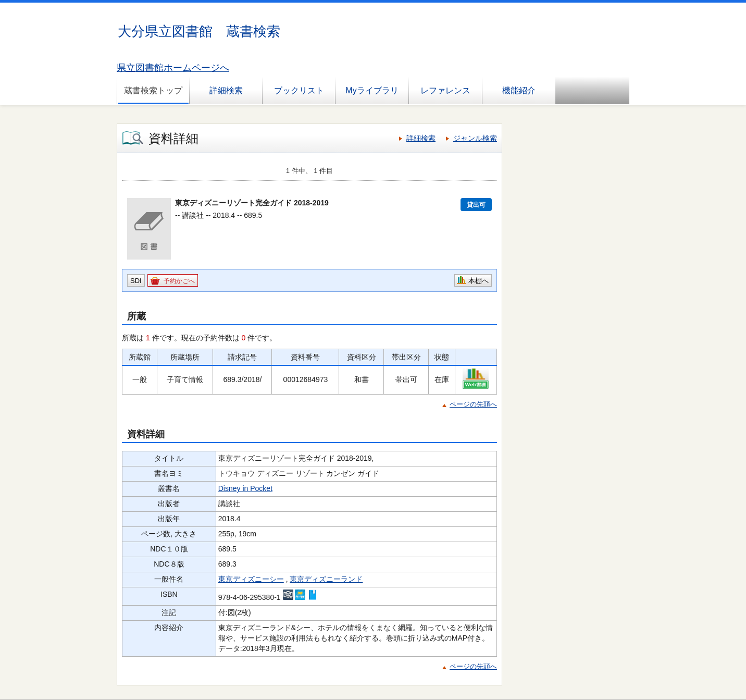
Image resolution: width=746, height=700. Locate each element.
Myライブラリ (372, 90)
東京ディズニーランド (326, 579)
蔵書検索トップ (153, 90)
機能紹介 (519, 90)
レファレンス (445, 90)
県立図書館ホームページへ (173, 68)
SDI (136, 281)
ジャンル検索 (475, 138)
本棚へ (478, 281)
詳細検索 (226, 90)
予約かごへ (179, 281)
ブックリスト (299, 90)
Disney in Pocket (245, 488)
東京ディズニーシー (251, 579)
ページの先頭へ (473, 404)
